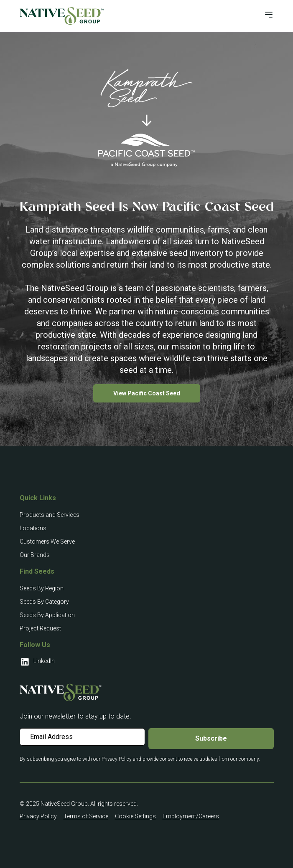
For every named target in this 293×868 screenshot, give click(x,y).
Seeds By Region (42, 588)
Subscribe (211, 738)
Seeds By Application (47, 615)
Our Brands (35, 555)
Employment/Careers (191, 816)
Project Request (40, 628)
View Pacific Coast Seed (147, 393)
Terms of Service (86, 816)
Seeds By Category (44, 602)
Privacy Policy (38, 816)
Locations (33, 528)
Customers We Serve (47, 542)
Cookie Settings (135, 816)
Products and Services (50, 515)
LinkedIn (37, 662)
